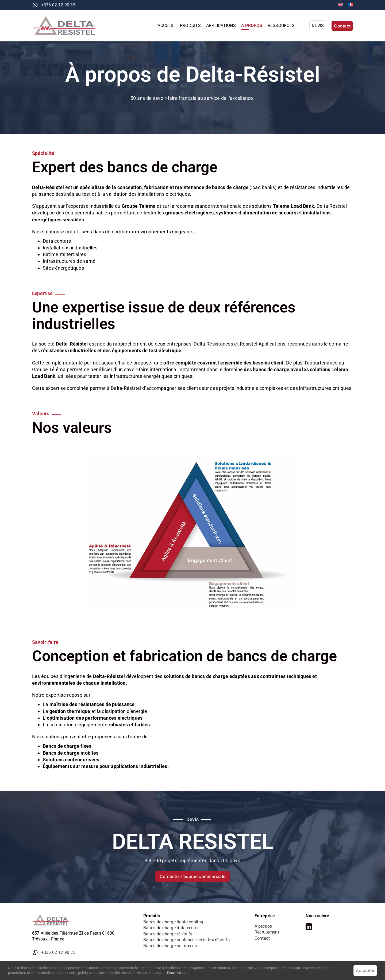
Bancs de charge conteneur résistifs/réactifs (186, 940)
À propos (263, 926)
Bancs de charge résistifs (168, 934)
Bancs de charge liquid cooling (173, 922)
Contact (262, 938)
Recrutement (267, 932)
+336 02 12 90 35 (58, 5)
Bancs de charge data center (171, 928)
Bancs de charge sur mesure (171, 946)
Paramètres (178, 973)
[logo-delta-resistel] (67, 18)
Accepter (365, 970)
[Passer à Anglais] (340, 5)
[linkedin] (309, 927)
